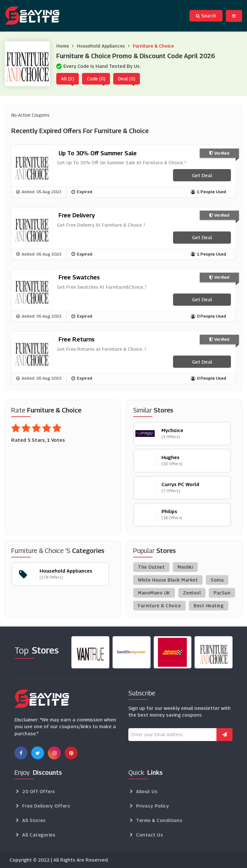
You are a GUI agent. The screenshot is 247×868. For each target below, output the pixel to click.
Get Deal (202, 175)
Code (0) (96, 79)
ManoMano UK (154, 593)
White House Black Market (168, 580)
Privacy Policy (152, 806)
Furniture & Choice (153, 46)
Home (63, 46)
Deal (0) (127, 79)
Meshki (185, 567)
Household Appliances (101, 46)
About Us (147, 791)
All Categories (39, 835)
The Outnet (151, 567)
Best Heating (209, 606)
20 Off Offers (39, 791)
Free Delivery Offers (46, 806)
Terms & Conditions (159, 820)
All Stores (34, 820)
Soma (217, 580)
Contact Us (149, 835)
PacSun (222, 593)
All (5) (68, 79)
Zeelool (192, 593)
